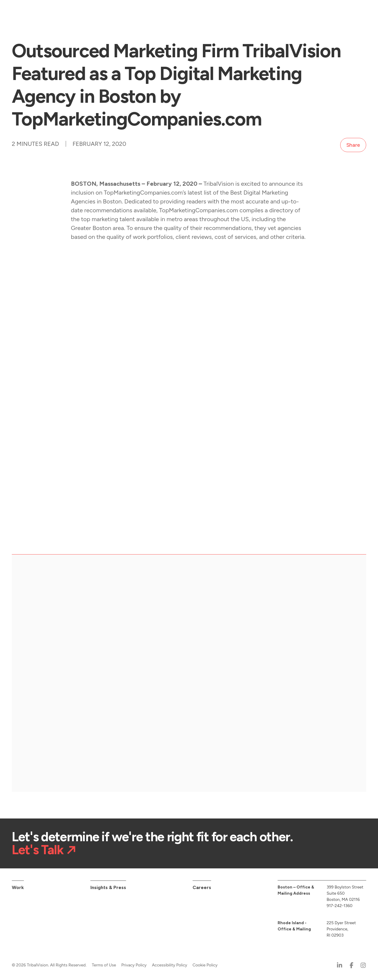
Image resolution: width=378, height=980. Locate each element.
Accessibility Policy (170, 963)
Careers (202, 885)
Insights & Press (108, 885)
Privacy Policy (134, 963)
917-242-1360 (340, 903)
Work (18, 885)
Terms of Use (104, 963)
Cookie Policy (205, 963)
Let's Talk (38, 847)
